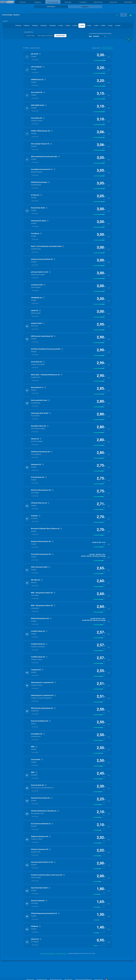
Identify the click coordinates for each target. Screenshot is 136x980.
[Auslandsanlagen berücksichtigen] (97, 36)
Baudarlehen (128, 2)
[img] (100, 60)
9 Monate (35, 26)
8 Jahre (103, 26)
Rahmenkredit (98, 2)
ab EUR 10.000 (60, 36)
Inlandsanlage (35, 60)
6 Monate (27, 26)
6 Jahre (89, 26)
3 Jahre (68, 26)
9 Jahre (110, 26)
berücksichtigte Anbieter (48, 954)
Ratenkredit (113, 2)
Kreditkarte (83, 2)
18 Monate (52, 26)
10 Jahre (118, 26)
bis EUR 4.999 (30, 36)
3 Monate (18, 26)
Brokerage (68, 2)
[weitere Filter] (129, 39)
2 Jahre (61, 26)
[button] (68, 57)
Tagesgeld (38, 2)
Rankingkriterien (62, 954)
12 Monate (43, 26)
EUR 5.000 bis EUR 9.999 (45, 36)
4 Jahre (75, 26)
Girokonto (23, 2)
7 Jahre (96, 26)
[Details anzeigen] (109, 57)
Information (51, 7)
